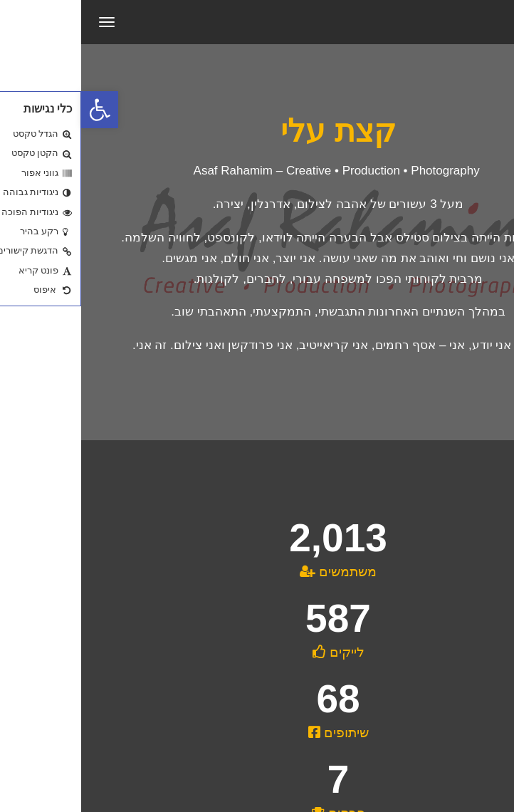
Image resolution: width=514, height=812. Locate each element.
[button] (19, 110)
